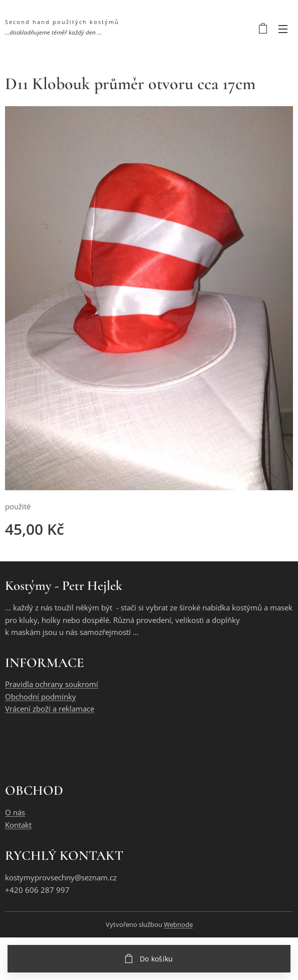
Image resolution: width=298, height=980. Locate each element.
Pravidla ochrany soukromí (52, 685)
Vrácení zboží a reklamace (50, 709)
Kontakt (18, 825)
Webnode (178, 924)
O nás (15, 812)
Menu (283, 29)
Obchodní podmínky (41, 697)
